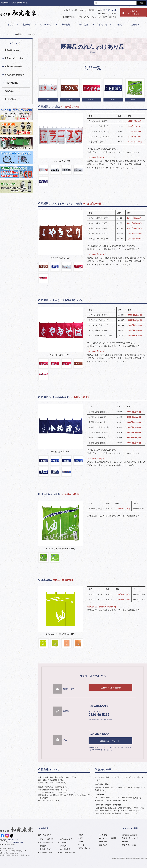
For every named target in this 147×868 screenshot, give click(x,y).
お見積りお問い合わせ (131, 13)
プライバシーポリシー (130, 845)
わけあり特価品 (11, 83)
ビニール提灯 (46, 25)
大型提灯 (63, 842)
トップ (11, 25)
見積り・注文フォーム (130, 838)
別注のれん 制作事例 (13, 66)
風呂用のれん (10, 99)
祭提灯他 (103, 25)
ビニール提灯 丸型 (47, 842)
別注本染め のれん (12, 50)
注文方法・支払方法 (129, 835)
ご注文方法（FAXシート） (110, 741)
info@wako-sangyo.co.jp (9, 853)
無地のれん (9, 91)
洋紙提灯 (63, 846)
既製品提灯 (84, 25)
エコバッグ (103, 845)
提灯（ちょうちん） (46, 835)
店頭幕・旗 (107, 17)
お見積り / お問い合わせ (110, 688)
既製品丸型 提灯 (66, 839)
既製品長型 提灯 (46, 852)
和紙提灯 (66, 25)
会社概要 (125, 842)
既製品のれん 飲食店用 (14, 75)
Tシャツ (81, 845)
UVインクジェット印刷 (93, 17)
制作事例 (27, 25)
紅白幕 (81, 842)
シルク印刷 (78, 17)
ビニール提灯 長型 (47, 839)
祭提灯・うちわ (46, 849)
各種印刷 (135, 25)
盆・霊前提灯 (65, 849)
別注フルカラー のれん (14, 58)
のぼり (115, 17)
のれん (119, 25)
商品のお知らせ (84, 848)
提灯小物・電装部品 (68, 852)
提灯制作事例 (68, 17)
